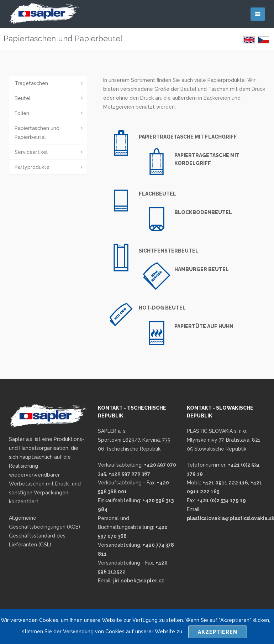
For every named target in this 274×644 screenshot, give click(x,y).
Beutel (23, 98)
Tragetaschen (31, 83)
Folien (22, 113)
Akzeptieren (218, 632)
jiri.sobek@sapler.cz (139, 581)
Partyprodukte (32, 167)
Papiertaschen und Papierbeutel (37, 133)
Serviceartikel (31, 152)
